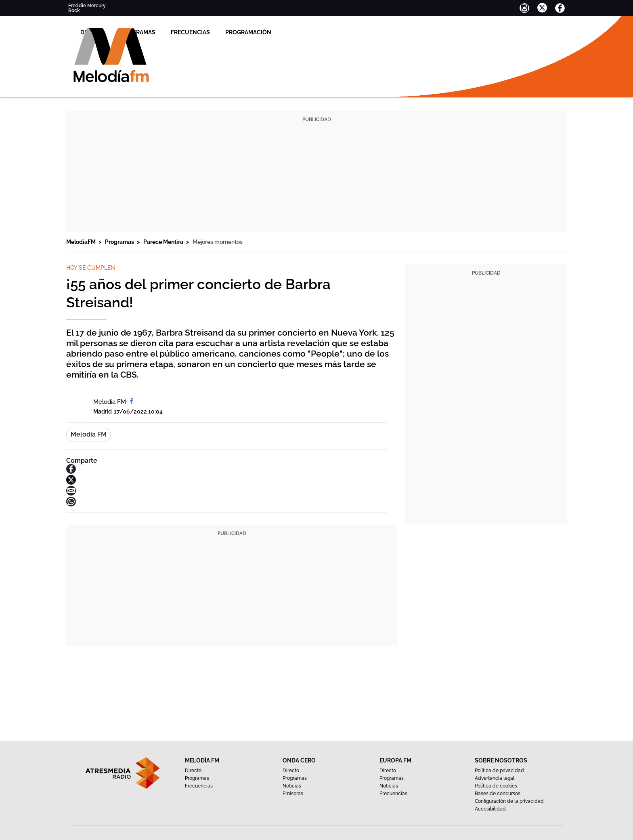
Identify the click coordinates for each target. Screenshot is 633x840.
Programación (343, 32)
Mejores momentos (218, 242)
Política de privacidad (499, 771)
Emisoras (293, 794)
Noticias (292, 786)
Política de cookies (496, 786)
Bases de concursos (498, 794)
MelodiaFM (82, 242)
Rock (74, 10)
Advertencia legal (495, 778)
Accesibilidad (490, 809)
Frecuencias (285, 32)
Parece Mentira (164, 242)
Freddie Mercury (87, 6)
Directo (188, 32)
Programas (233, 32)
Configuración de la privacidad (509, 801)
